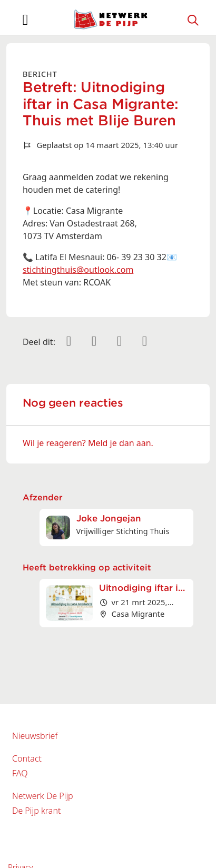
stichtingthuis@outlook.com (78, 270)
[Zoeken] (193, 19)
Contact (27, 758)
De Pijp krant (36, 811)
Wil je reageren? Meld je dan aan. (88, 443)
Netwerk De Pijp (43, 796)
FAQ (20, 773)
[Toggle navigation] (25, 19)
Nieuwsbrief (35, 736)
